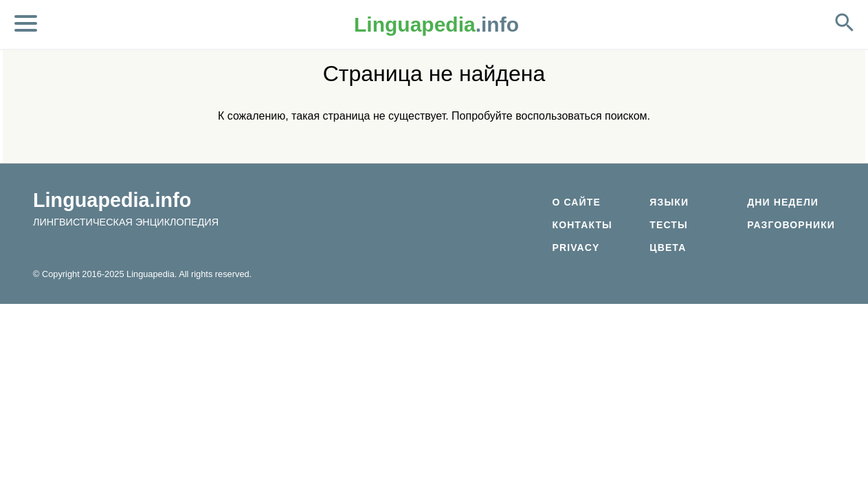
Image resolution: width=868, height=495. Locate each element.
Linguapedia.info (112, 200)
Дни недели (783, 202)
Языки (669, 202)
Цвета (668, 247)
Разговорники (791, 225)
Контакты (582, 225)
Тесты (669, 225)
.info (436, 24)
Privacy (576, 247)
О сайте (576, 202)
